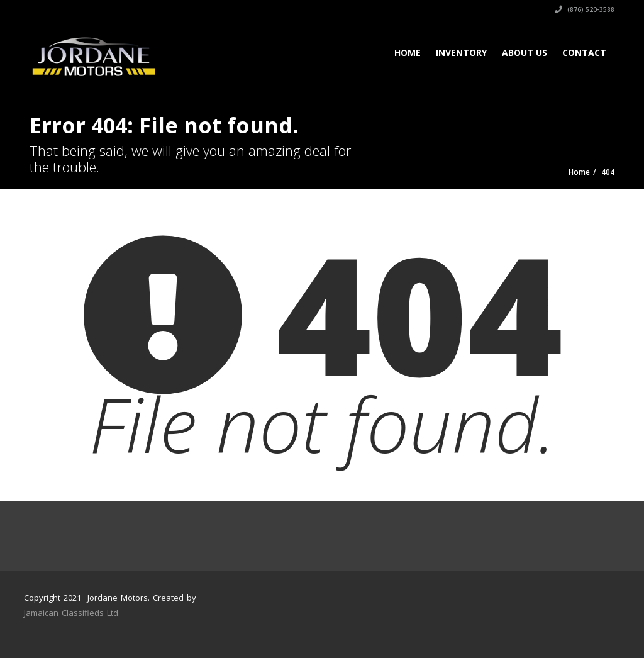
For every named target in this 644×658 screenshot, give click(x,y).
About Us (525, 53)
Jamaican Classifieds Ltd (71, 613)
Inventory (461, 53)
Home (408, 53)
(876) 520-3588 (585, 9)
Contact (584, 53)
